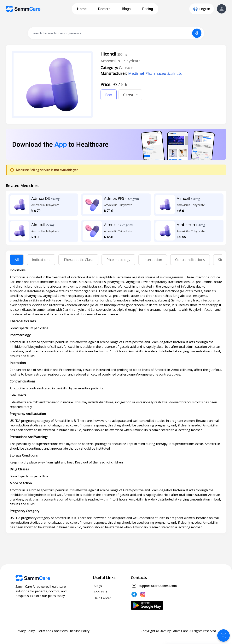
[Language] (202, 9)
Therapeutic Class (78, 260)
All (17, 260)
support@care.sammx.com (158, 586)
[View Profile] (222, 9)
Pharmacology (118, 260)
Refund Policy (80, 631)
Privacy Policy (25, 631)
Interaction (153, 260)
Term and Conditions (52, 631)
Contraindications (190, 260)
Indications (41, 260)
